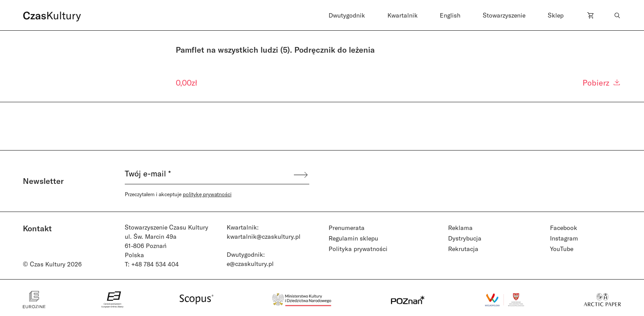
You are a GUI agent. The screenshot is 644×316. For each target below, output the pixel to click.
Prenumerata (347, 228)
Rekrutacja (463, 249)
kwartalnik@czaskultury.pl (264, 236)
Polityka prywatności (358, 249)
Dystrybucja (465, 238)
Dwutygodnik (347, 15)
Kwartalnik (403, 15)
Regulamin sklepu (353, 238)
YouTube (562, 249)
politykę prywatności (207, 194)
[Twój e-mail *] (209, 175)
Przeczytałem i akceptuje (178, 194)
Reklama (460, 228)
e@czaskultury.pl (250, 264)
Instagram (564, 238)
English (450, 15)
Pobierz (602, 83)
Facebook (564, 228)
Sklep (556, 15)
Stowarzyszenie (504, 15)
